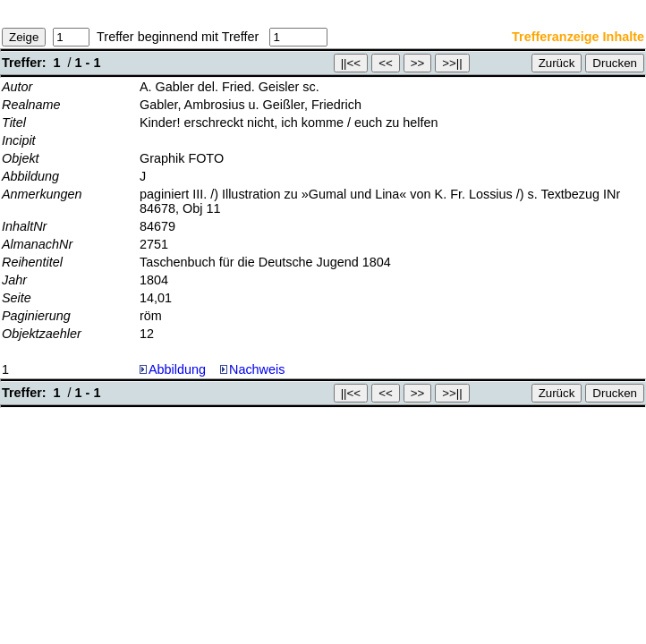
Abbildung (177, 369)
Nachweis (252, 369)
